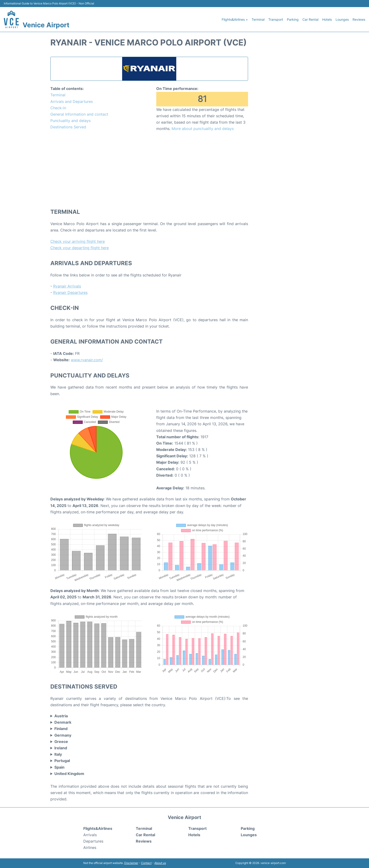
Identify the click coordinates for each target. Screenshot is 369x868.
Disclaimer (131, 863)
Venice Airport (46, 25)
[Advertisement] (149, 170)
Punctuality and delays (70, 121)
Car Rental (310, 19)
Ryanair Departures (70, 292)
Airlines (90, 848)
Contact (146, 863)
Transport (276, 19)
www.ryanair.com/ (87, 360)
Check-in (58, 108)
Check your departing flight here (80, 248)
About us (160, 863)
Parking (293, 19)
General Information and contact (79, 114)
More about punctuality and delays (203, 129)
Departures (93, 841)
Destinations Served (68, 127)
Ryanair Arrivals (67, 286)
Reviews (359, 19)
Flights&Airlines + (235, 19)
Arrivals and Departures (72, 101)
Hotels (327, 19)
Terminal (258, 19)
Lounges (342, 19)
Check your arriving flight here (78, 241)
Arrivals (90, 835)
